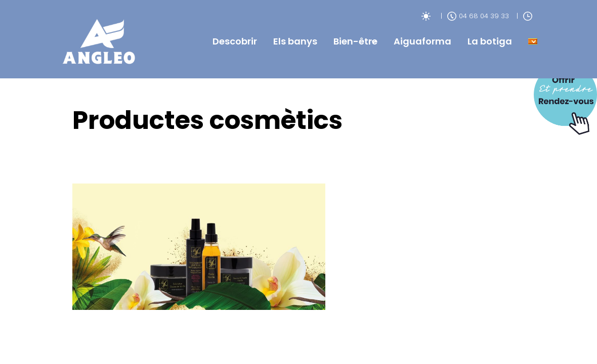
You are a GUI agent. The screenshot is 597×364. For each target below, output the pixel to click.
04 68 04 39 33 (478, 16)
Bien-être (355, 41)
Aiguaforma (422, 41)
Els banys (295, 41)
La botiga (490, 41)
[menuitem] (533, 41)
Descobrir (235, 41)
